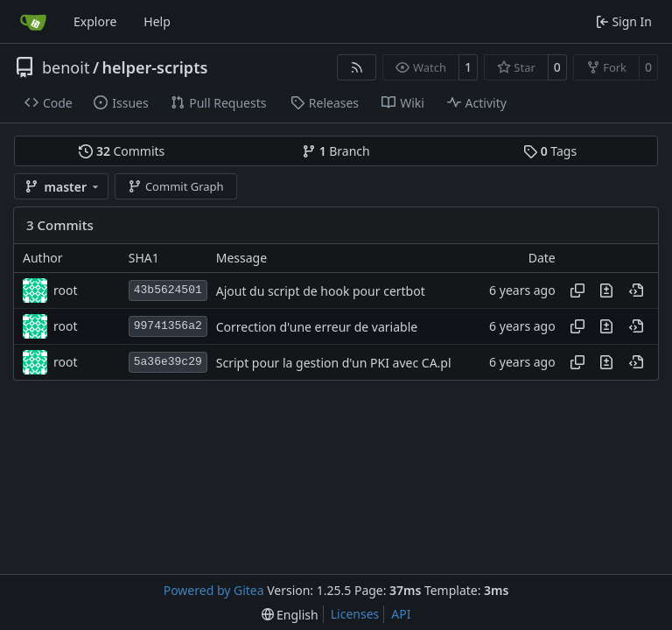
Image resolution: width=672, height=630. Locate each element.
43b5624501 (168, 290)
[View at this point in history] (636, 290)
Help (157, 21)
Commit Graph (175, 186)
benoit (66, 67)
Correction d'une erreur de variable (317, 327)
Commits (122, 151)
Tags (550, 151)
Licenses (355, 614)
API (401, 614)
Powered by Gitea (214, 590)
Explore (95, 21)
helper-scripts (155, 67)
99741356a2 (168, 326)
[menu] (290, 615)
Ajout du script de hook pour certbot (321, 291)
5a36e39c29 (168, 362)
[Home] (33, 22)
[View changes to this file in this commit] (606, 290)
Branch (336, 151)
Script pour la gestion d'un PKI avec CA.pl (334, 363)
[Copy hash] (577, 290)
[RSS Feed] (357, 67)
